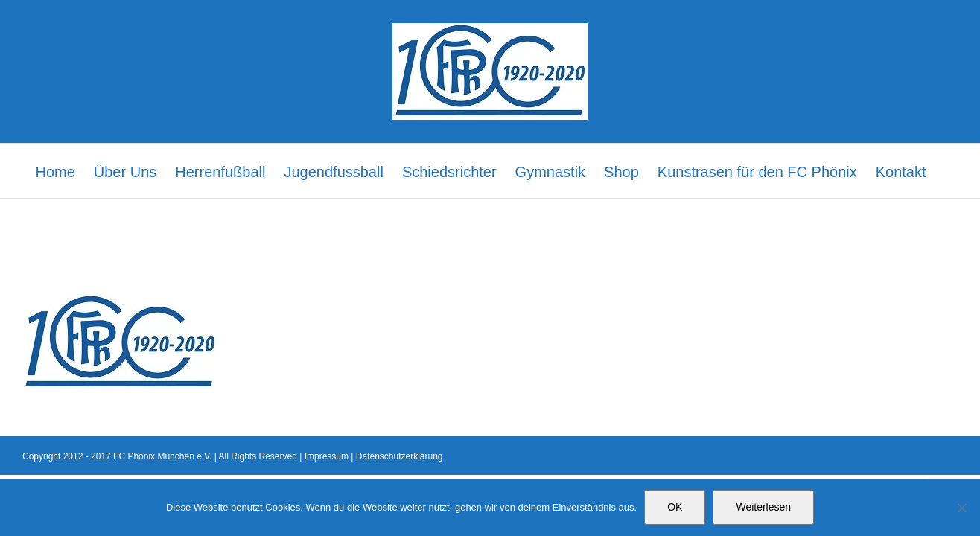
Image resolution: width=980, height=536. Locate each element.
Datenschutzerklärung (400, 456)
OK (675, 507)
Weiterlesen (763, 507)
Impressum (327, 456)
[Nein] (961, 508)
